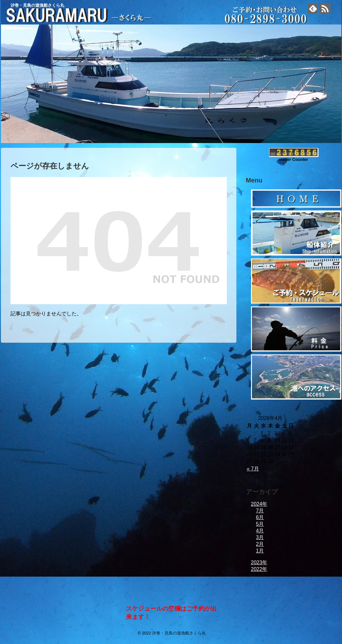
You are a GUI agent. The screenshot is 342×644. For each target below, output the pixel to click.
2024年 (259, 504)
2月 (260, 544)
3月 (260, 537)
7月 (260, 511)
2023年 (259, 562)
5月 (260, 524)
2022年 (259, 569)
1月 (260, 551)
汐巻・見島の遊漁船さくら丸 (37, 5)
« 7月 (253, 469)
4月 (260, 531)
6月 (260, 517)
